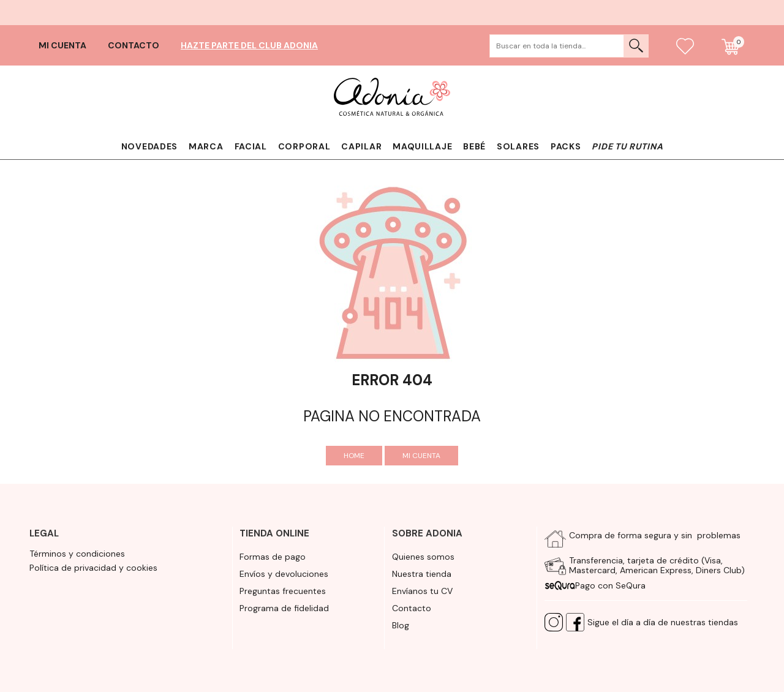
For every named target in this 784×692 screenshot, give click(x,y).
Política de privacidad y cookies (93, 568)
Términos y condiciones (77, 554)
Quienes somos (423, 557)
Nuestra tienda (422, 574)
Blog (401, 625)
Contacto (134, 45)
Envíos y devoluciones (284, 574)
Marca (206, 146)
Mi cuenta (62, 45)
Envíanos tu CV (422, 591)
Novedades (149, 146)
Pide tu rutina (627, 146)
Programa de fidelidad (284, 608)
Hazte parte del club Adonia (249, 45)
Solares (518, 146)
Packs (566, 146)
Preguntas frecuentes (283, 591)
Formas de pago (273, 557)
